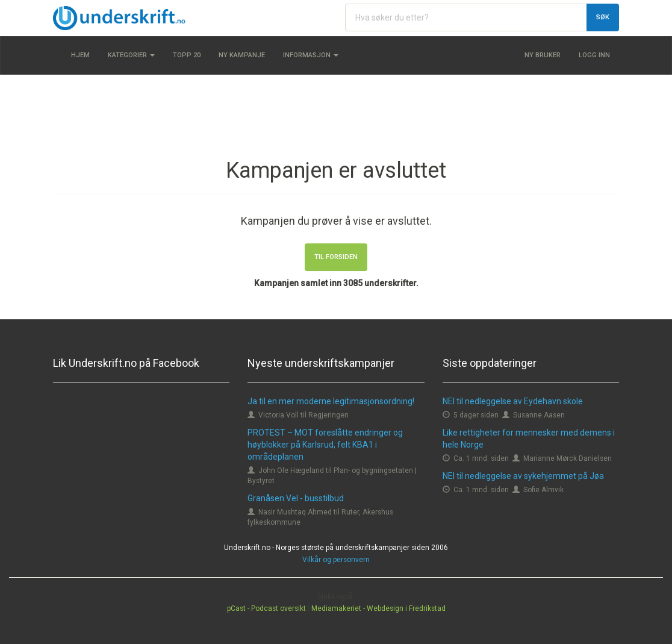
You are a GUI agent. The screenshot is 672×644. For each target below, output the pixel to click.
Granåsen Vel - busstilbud (296, 498)
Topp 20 (187, 55)
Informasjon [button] (311, 55)
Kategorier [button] (131, 55)
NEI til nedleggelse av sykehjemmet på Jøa (523, 476)
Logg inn (594, 55)
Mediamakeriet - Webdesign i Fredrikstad (378, 608)
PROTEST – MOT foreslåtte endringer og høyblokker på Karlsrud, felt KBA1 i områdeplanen (325, 445)
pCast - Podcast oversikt (266, 608)
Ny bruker (543, 55)
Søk (603, 17)
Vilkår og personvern (336, 560)
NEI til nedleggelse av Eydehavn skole (513, 401)
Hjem (80, 55)
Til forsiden (336, 257)
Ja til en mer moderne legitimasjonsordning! (331, 401)
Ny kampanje (242, 55)
